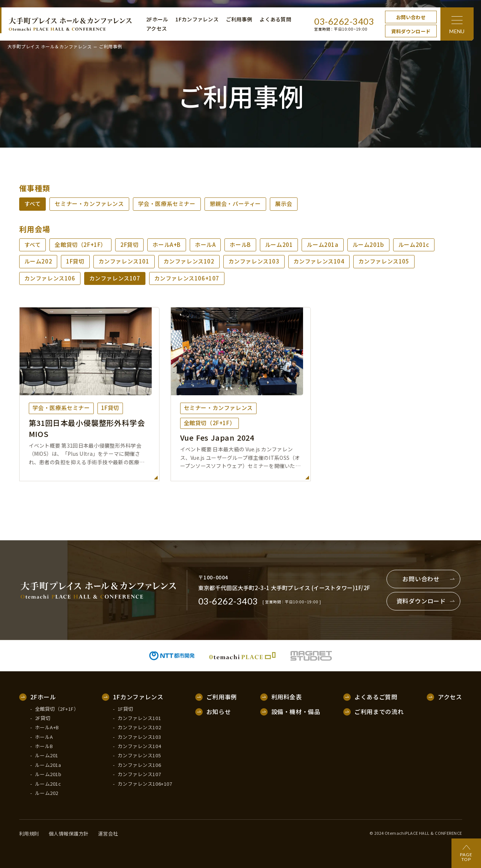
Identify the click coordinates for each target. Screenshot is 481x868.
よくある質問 (275, 19)
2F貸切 (129, 244)
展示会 (284, 204)
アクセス (157, 29)
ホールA (205, 244)
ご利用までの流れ (379, 712)
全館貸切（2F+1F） (80, 244)
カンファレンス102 (189, 261)
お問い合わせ (411, 17)
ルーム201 (279, 244)
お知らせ (219, 712)
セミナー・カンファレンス (89, 204)
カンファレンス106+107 (187, 278)
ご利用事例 (239, 19)
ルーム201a (322, 244)
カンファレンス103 (254, 261)
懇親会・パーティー (235, 204)
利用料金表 (287, 697)
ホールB (240, 244)
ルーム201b (368, 244)
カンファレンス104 (319, 261)
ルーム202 (38, 261)
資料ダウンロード (411, 31)
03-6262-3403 (344, 21)
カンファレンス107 (115, 278)
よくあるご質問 (376, 697)
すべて (33, 204)
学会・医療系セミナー (167, 204)
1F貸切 (75, 261)
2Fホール (157, 19)
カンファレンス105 (384, 261)
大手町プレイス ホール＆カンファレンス (49, 46)
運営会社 (108, 834)
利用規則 (29, 834)
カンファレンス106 (50, 278)
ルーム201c (414, 244)
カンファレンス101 (124, 261)
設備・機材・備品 (296, 712)
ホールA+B (167, 244)
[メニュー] (457, 24)
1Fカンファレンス (197, 19)
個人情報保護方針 (69, 834)
